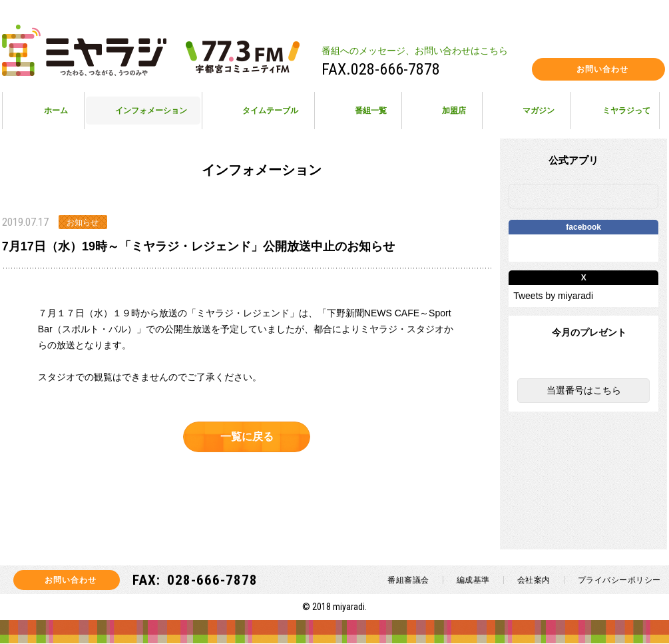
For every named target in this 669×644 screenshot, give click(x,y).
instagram (453, 69)
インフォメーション (151, 111)
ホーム (56, 111)
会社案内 (534, 581)
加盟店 (454, 111)
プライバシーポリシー (619, 581)
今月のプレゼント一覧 (584, 361)
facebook (514, 69)
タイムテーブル (270, 111)
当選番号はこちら (584, 391)
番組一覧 (371, 111)
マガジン (539, 111)
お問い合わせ (602, 69)
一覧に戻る (247, 437)
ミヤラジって (626, 111)
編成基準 (473, 581)
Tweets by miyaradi (553, 296)
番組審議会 (408, 581)
